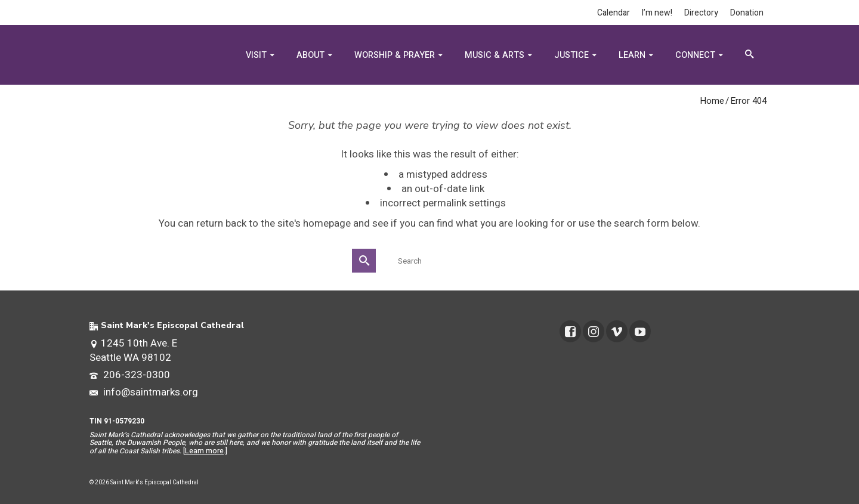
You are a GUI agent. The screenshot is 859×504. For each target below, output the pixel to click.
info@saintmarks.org (144, 392)
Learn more (204, 451)
